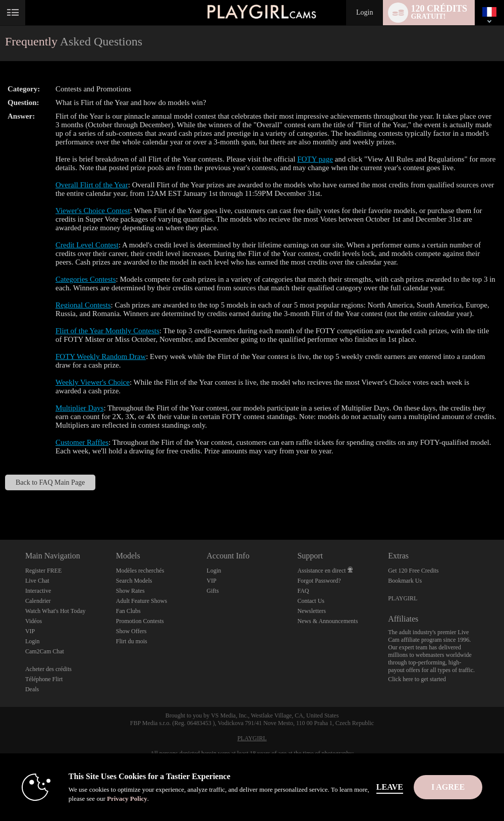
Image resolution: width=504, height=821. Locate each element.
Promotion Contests (140, 621)
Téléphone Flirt (44, 679)
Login (365, 12)
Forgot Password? (319, 581)
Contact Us (311, 601)
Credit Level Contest (87, 245)
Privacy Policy (127, 799)
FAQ (303, 591)
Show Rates (130, 591)
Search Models (134, 581)
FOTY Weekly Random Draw (101, 356)
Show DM (0, 502)
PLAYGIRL (403, 598)
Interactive (38, 591)
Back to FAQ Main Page (50, 482)
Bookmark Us (405, 581)
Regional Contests (83, 305)
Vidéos (34, 621)
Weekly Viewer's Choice (93, 382)
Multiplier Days (79, 408)
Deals (32, 689)
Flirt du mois (132, 641)
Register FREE (43, 571)
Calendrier (38, 601)
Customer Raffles (82, 442)
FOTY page (315, 159)
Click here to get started (417, 679)
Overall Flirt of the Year (92, 185)
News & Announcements (327, 621)
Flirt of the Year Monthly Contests (107, 331)
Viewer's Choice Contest (93, 211)
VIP (30, 631)
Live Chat (37, 581)
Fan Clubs (128, 611)
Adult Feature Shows (142, 601)
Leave (390, 787)
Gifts (213, 591)
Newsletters (312, 611)
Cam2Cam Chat (45, 651)
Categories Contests (86, 279)
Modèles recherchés (140, 571)
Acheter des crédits (48, 669)
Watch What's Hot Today (55, 611)
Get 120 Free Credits (413, 571)
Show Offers (131, 631)
